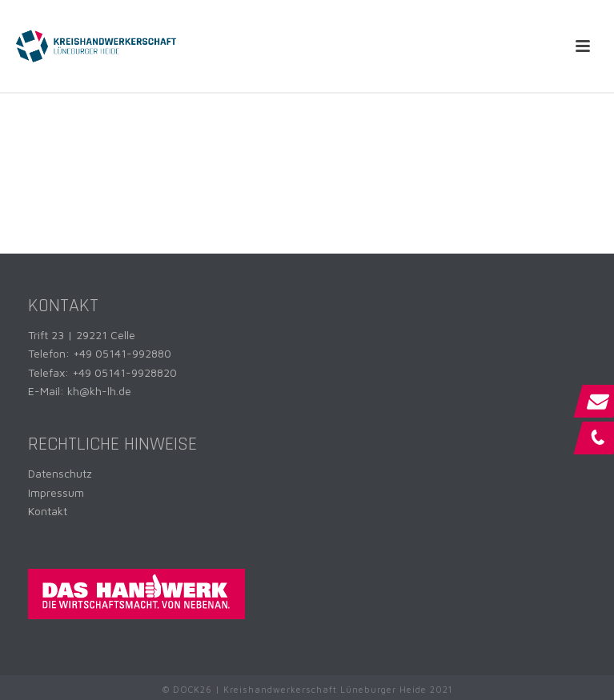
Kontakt (48, 511)
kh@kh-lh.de (99, 391)
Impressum (56, 492)
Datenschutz (60, 473)
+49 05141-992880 (122, 353)
